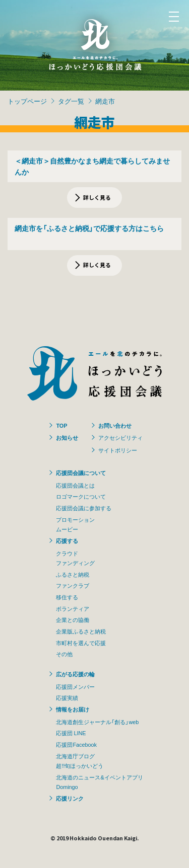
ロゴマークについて (81, 496)
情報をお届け (73, 709)
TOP (61, 425)
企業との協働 (73, 619)
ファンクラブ (73, 585)
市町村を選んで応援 (81, 643)
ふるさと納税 (73, 574)
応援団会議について (81, 472)
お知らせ (67, 437)
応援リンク (70, 798)
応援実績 (67, 697)
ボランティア (73, 608)
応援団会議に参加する (84, 508)
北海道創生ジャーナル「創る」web (97, 722)
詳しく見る (97, 197)
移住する (67, 597)
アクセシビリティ (120, 437)
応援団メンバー (75, 686)
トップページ (27, 101)
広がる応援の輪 (75, 674)
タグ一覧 (71, 101)
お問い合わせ (115, 425)
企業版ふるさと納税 (81, 631)
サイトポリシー (118, 450)
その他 (64, 654)
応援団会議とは (75, 485)
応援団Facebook (76, 744)
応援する (67, 540)
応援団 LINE (71, 733)
